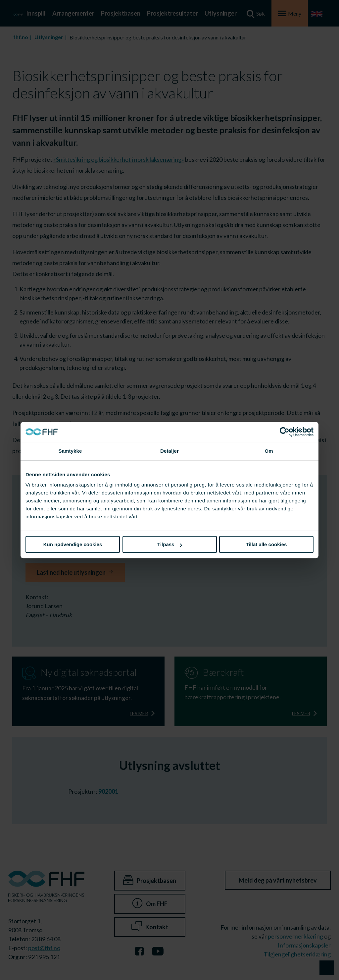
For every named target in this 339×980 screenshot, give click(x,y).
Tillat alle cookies (266, 544)
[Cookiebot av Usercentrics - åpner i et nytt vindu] (285, 432)
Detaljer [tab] (169, 451)
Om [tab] (269, 451)
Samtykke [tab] (70, 451)
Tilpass (170, 544)
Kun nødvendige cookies (73, 544)
